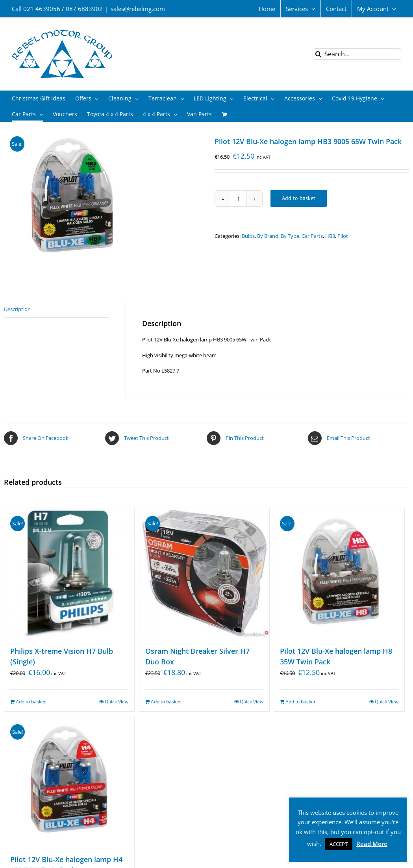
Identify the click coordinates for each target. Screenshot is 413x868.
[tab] (57, 310)
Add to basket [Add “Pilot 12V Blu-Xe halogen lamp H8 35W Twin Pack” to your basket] (300, 702)
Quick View (117, 702)
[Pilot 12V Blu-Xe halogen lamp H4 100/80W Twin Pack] (69, 781)
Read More (372, 844)
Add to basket (299, 198)
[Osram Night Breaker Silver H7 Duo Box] (204, 573)
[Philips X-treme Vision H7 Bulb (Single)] (69, 573)
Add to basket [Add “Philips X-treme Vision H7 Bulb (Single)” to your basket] (31, 702)
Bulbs (248, 236)
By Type (290, 236)
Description (17, 309)
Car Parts (312, 236)
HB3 (330, 236)
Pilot (343, 236)
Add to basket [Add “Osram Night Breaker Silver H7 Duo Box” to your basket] (166, 702)
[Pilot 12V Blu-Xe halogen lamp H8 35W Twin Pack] (339, 573)
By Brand (268, 236)
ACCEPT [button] (339, 844)
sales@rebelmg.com (138, 9)
